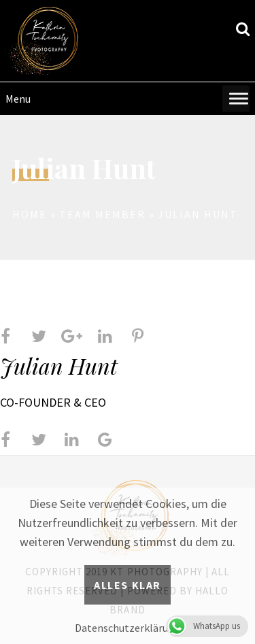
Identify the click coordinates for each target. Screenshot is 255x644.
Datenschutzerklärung (128, 628)
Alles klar (128, 585)
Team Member (102, 214)
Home (30, 214)
